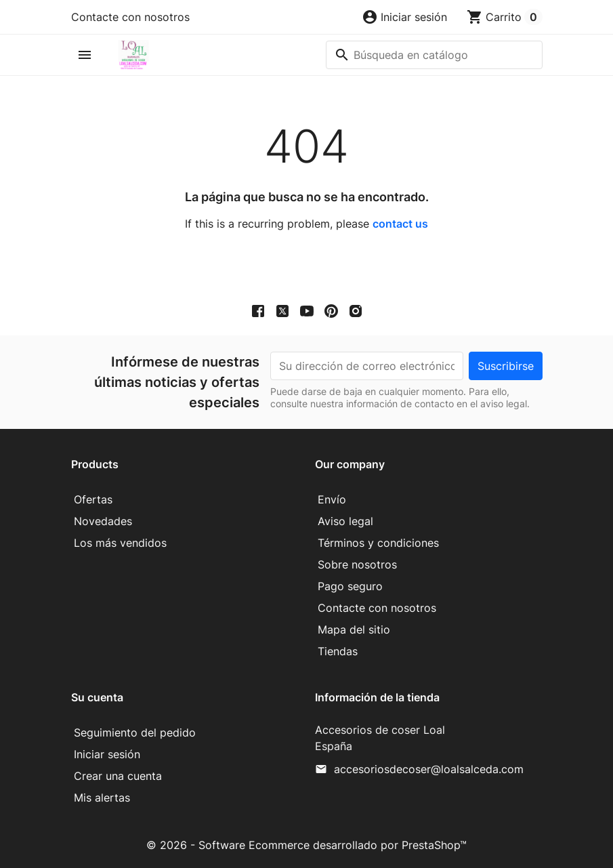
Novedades (103, 521)
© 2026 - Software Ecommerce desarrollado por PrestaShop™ (306, 845)
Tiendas (338, 651)
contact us (400, 224)
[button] (404, 17)
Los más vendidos (120, 543)
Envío (332, 499)
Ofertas (93, 499)
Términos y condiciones (378, 543)
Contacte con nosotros (130, 17)
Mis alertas (102, 798)
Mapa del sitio (354, 629)
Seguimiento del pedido (135, 732)
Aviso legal (345, 521)
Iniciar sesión (107, 754)
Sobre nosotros (357, 564)
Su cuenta (97, 697)
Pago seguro (350, 586)
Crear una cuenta (118, 776)
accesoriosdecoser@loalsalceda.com (429, 769)
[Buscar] (434, 55)
